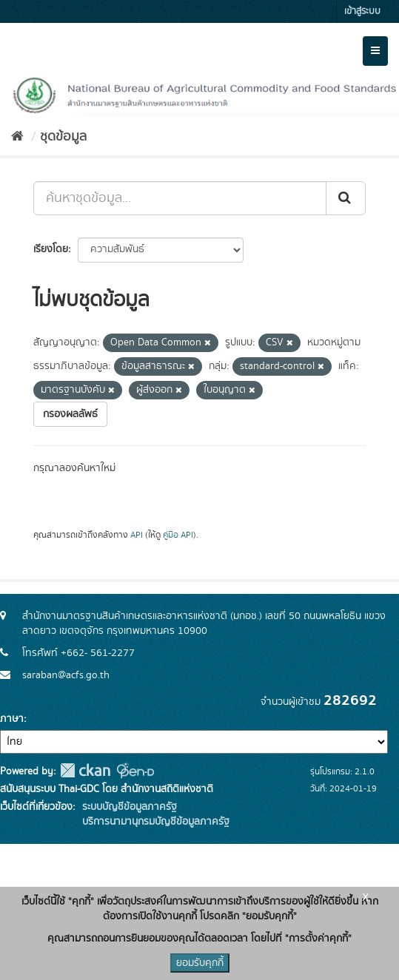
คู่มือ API (178, 535)
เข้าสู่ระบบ (362, 11)
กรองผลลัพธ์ (70, 414)
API (137, 535)
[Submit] (346, 198)
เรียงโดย (51, 249)
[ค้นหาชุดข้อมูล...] (180, 198)
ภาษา (12, 719)
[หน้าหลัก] (17, 137)
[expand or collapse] (375, 51)
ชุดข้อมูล (63, 137)
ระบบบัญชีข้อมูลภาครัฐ (128, 807)
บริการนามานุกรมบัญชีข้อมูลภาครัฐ (154, 822)
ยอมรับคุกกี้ (200, 963)
